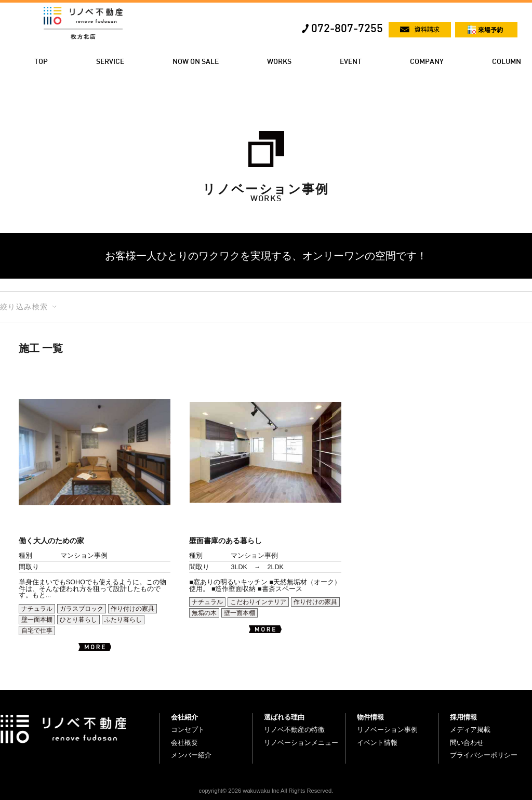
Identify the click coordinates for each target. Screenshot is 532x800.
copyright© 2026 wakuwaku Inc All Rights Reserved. (266, 791)
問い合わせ (467, 743)
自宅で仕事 (37, 631)
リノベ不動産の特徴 (294, 730)
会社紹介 (184, 717)
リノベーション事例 (387, 730)
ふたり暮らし (123, 620)
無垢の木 (204, 613)
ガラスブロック (82, 609)
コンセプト (188, 730)
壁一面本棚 (37, 620)
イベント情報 (377, 743)
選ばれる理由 (284, 717)
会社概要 (184, 743)
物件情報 (370, 717)
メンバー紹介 (191, 755)
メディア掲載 (470, 730)
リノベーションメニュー (301, 743)
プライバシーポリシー (484, 755)
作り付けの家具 (132, 609)
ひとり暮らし (78, 620)
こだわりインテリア (258, 602)
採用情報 (463, 717)
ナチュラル (37, 609)
